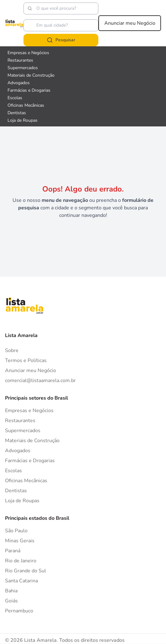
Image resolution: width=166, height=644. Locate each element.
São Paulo (16, 531)
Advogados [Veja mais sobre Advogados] (19, 83)
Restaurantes (20, 421)
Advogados (18, 451)
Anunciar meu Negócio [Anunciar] (31, 371)
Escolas (13, 471)
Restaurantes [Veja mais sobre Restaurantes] (20, 60)
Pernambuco (19, 611)
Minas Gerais (20, 541)
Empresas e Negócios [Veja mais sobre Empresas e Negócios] (28, 53)
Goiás (11, 601)
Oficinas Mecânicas (26, 481)
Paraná (13, 551)
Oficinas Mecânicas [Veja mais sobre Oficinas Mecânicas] (26, 105)
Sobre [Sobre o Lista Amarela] (12, 350)
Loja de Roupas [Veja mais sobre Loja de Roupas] (23, 120)
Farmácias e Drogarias (30, 461)
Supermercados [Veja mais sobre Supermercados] (23, 68)
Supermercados (23, 431)
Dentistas (16, 491)
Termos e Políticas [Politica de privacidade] (26, 360)
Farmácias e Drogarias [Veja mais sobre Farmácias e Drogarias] (29, 90)
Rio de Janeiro (21, 561)
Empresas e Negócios (29, 411)
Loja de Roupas (22, 501)
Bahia (11, 591)
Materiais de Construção (32, 441)
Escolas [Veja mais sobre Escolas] (15, 98)
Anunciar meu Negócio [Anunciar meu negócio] (130, 23)
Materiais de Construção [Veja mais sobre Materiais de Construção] (31, 75)
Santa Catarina (21, 581)
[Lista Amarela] (14, 23)
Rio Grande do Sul (26, 571)
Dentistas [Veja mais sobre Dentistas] (17, 113)
